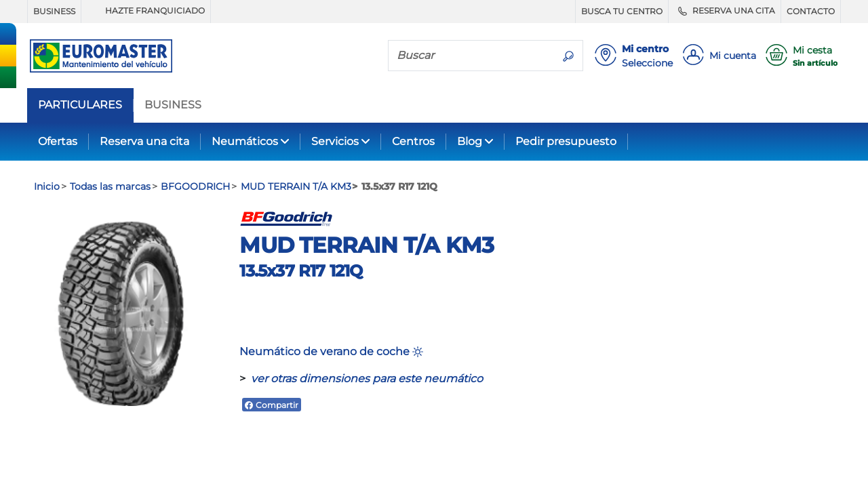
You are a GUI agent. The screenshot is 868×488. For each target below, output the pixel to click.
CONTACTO (811, 11)
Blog (470, 141)
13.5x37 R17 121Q (301, 271)
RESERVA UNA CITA (725, 11)
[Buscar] (471, 55)
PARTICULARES (80, 105)
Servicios (335, 141)
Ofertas (58, 141)
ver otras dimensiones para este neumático (367, 379)
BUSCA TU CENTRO (622, 11)
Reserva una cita (144, 141)
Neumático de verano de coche (331, 351)
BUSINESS (54, 11)
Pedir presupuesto (566, 141)
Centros (413, 141)
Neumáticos (245, 141)
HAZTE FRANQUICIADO (146, 11)
